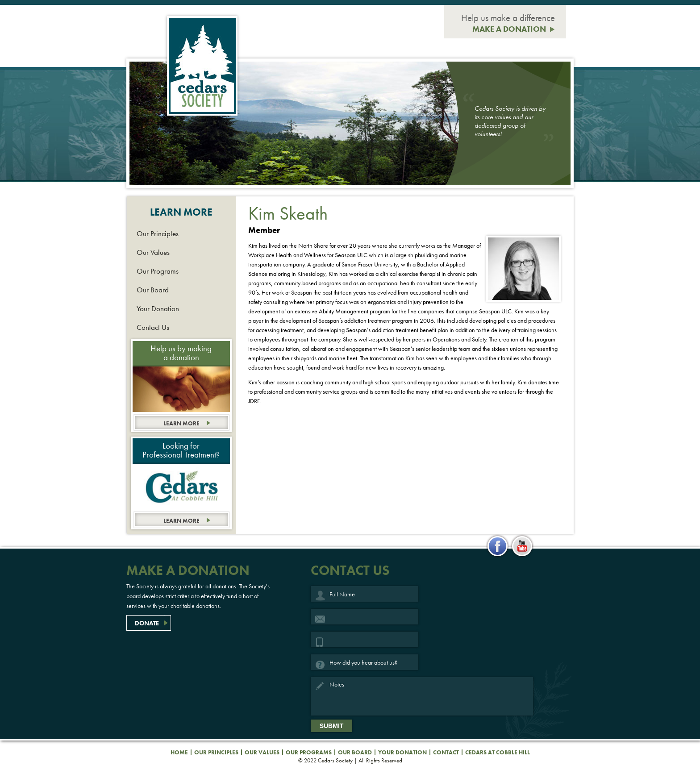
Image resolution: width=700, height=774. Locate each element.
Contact (446, 752)
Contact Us (153, 327)
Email (321, 619)
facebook (498, 546)
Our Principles (158, 233)
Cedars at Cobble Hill (498, 752)
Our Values (153, 252)
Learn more (181, 423)
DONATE (147, 623)
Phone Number (321, 642)
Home (179, 752)
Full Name (321, 596)
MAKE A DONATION (509, 29)
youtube (522, 546)
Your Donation (158, 308)
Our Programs (158, 271)
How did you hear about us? (321, 665)
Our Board (153, 290)
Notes (321, 687)
